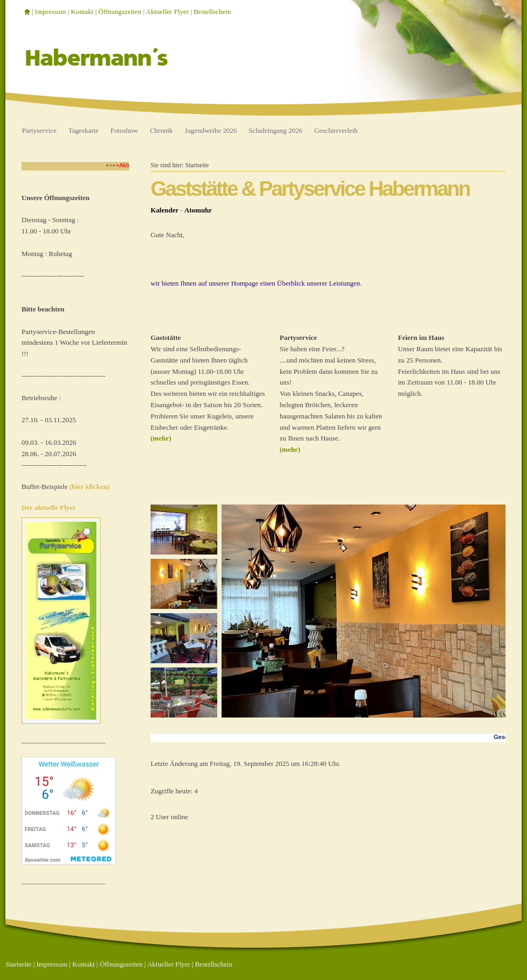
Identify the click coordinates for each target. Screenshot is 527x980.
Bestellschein (212, 12)
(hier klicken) (90, 487)
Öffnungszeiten (120, 12)
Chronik (162, 130)
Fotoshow (124, 130)
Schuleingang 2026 (275, 130)
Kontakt (82, 12)
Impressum (51, 12)
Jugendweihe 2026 (211, 130)
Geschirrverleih (336, 130)
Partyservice (39, 130)
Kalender (165, 210)
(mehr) (161, 438)
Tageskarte (83, 130)
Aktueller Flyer (167, 12)
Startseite (197, 165)
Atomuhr (198, 210)
